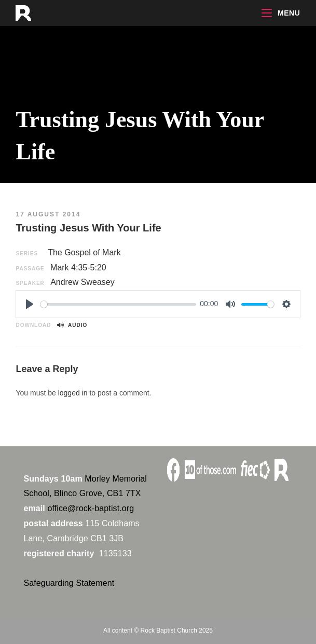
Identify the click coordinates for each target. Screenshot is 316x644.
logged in (73, 393)
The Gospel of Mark (84, 252)
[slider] (118, 304)
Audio (72, 325)
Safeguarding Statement (69, 583)
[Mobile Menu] (281, 13)
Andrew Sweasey (83, 282)
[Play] (30, 304)
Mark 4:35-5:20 (78, 268)
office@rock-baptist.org (91, 508)
